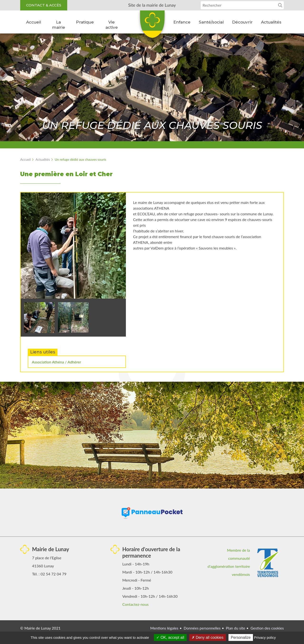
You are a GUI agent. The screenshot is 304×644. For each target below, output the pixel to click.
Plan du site (235, 628)
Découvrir (242, 22)
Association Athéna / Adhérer (56, 362)
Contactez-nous (135, 604)
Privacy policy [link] (265, 637)
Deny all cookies (208, 637)
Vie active (112, 25)
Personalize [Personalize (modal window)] (241, 637)
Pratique (85, 22)
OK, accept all (170, 637)
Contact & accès (44, 5)
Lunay (152, 26)
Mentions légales (164, 628)
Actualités (271, 22)
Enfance (182, 22)
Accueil (34, 22)
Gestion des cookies (267, 628)
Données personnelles (202, 628)
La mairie (59, 25)
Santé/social (211, 22)
